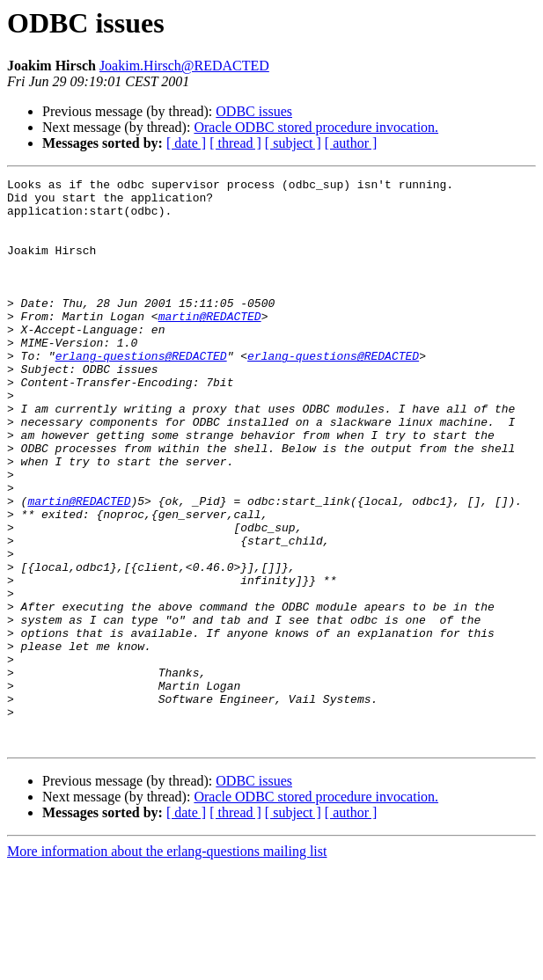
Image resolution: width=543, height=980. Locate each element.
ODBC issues (254, 111)
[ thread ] (235, 143)
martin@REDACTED (210, 345)
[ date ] (186, 143)
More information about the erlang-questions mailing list (167, 965)
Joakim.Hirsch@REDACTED (184, 66)
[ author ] (351, 143)
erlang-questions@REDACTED (141, 392)
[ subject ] (293, 143)
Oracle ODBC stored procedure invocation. (316, 127)
